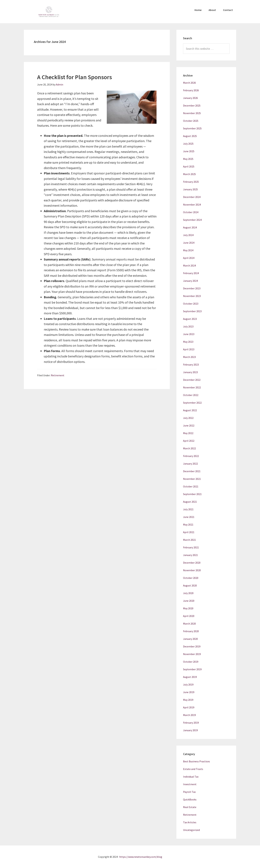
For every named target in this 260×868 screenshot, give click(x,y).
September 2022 (192, 403)
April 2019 (189, 707)
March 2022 (189, 448)
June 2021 (189, 517)
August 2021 (190, 502)
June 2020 (189, 601)
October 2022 (191, 395)
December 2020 (192, 563)
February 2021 (191, 547)
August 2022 (190, 410)
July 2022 (188, 418)
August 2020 (190, 585)
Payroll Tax (189, 792)
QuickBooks (190, 799)
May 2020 (188, 608)
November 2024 (192, 205)
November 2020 (192, 570)
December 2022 (192, 380)
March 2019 (189, 715)
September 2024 (192, 220)
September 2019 (192, 669)
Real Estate (190, 807)
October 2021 (191, 486)
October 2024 (191, 212)
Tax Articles (190, 822)
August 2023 (190, 319)
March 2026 (189, 83)
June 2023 (189, 334)
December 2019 (192, 646)
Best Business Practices (196, 761)
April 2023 (189, 349)
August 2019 (190, 677)
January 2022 (190, 464)
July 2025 (188, 144)
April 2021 (189, 532)
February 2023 (191, 365)
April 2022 (189, 441)
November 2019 (192, 654)
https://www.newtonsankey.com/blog (141, 857)
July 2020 (188, 593)
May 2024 (188, 250)
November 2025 (192, 113)
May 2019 (188, 700)
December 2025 (192, 105)
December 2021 (192, 471)
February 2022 (191, 456)
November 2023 (192, 296)
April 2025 (189, 166)
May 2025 (188, 159)
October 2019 (191, 662)
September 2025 (192, 128)
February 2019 (191, 723)
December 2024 (192, 197)
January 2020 (190, 639)
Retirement (58, 375)
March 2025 (189, 174)
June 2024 (189, 243)
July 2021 (188, 509)
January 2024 (190, 281)
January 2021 (190, 555)
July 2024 (188, 235)
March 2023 (189, 357)
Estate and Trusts (193, 769)
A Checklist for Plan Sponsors (75, 77)
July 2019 (188, 684)
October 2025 (191, 121)
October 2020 (191, 578)
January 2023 (190, 372)
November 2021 (192, 479)
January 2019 (190, 730)
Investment (190, 784)
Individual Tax (191, 777)
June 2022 (189, 425)
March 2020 (189, 624)
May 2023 (188, 342)
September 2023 (192, 311)
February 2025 (191, 182)
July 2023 (188, 326)
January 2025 (190, 189)
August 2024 (190, 227)
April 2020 (189, 616)
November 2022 (192, 387)
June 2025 (189, 151)
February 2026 (191, 90)
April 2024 (189, 258)
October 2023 (191, 304)
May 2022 (188, 433)
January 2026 (190, 98)
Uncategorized (191, 830)
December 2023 (192, 288)
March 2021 (189, 540)
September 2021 (192, 494)
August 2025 (190, 136)
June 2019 (189, 692)
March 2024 (189, 265)
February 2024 (191, 273)
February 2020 (191, 631)
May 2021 (188, 525)
